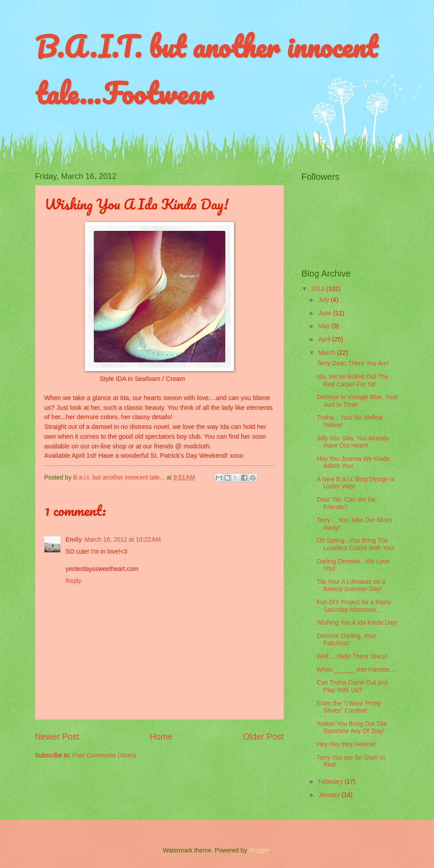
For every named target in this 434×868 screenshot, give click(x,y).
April (325, 339)
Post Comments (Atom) (104, 755)
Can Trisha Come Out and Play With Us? (352, 686)
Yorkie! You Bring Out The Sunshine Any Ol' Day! (352, 728)
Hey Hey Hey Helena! (346, 744)
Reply (74, 581)
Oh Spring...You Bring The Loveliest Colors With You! (356, 544)
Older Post (263, 737)
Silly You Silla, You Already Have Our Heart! (353, 442)
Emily (74, 540)
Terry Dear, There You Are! (353, 363)
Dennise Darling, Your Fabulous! (346, 640)
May (325, 326)
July (324, 300)
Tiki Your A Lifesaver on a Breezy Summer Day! (351, 586)
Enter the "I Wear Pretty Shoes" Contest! (349, 707)
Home (161, 737)
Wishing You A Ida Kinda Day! (357, 623)
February (331, 782)
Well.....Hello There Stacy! (352, 656)
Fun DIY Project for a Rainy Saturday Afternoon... (354, 606)
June (326, 313)
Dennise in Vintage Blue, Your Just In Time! (357, 401)
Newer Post (57, 737)
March (327, 353)
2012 (319, 289)
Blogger (259, 850)
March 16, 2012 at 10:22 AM (122, 540)
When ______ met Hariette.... (357, 670)
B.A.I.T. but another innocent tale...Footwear (206, 70)
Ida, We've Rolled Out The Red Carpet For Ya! (352, 380)
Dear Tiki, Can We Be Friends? (346, 503)
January (330, 795)
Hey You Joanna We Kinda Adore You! (353, 463)
